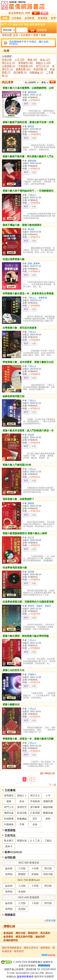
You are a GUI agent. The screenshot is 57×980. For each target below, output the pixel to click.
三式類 (22, 868)
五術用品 (10, 835)
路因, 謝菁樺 (34, 263)
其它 (35, 819)
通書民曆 (48, 801)
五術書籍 (16, 18)
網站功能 (21, 933)
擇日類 (48, 868)
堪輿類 (9, 874)
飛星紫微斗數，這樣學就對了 (18, 499)
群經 (48, 819)
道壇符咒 (22, 807)
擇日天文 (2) (9, 63)
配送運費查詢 (16, 13)
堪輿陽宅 (9, 796)
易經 (26, 25)
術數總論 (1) (36, 72)
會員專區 (8, 937)
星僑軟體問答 (11, 940)
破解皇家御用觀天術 (14, 396)
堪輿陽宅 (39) (26, 63)
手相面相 (35, 801)
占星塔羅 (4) (9, 66)
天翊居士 (32, 674)
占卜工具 (35, 841)
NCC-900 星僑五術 (29, 863)
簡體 (28, 13)
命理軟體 (29, 18)
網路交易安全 (31, 948)
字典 (22, 824)
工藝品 (48, 841)
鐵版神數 (48, 807)
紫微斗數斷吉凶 (11, 704)
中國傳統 (9, 824)
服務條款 (45, 948)
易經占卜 (22, 796)
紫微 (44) (32, 60)
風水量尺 (9, 841)
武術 (35, 824)
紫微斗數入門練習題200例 (17, 465)
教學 (37, 25)
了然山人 (32, 195)
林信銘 (31, 229)
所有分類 (51, 921)
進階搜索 (42, 30)
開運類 (22, 874)
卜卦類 (35, 868)
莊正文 (31, 538)
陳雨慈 (31, 503)
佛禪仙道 (9, 813)
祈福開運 (9, 819)
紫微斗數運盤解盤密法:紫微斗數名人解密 (25, 533)
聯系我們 (19, 951)
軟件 (43, 25)
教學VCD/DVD (13, 852)
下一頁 (52, 785)
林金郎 (31, 435)
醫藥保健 (48, 813)
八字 (10, 25)
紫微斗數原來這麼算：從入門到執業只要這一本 (28, 431)
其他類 (35, 874)
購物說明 (33, 933)
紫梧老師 (32, 92)
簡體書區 (10, 915)
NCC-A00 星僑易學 (29, 897)
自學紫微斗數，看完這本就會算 (20, 328)
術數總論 (22, 819)
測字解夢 (35, 807)
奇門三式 (9, 807)
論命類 (9, 868)
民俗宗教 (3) (40, 69)
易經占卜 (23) (43, 63)
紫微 (15, 25)
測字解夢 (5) (20, 72)
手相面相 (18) (26, 66)
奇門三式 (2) (43, 66)
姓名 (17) (45, 60)
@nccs (49, 973)
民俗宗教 (22, 813)
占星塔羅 (35, 813)
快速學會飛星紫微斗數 (15, 568)
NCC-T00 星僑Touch (29, 880)
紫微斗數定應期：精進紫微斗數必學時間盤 (26, 636)
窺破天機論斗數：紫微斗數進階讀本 (22, 225)
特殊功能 (48, 874)
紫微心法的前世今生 (14, 670)
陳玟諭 (31, 126)
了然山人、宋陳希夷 (37, 298)
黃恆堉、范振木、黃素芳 (40, 606)
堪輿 (32, 25)
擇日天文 (35, 796)
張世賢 (31, 572)
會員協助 (8, 933)
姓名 (21, 25)
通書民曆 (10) (23, 69)
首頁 (5, 18)
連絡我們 (40, 937)
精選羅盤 (43, 18)
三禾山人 (32, 469)
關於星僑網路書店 (12, 948)
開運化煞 (22, 841)
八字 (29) (20, 60)
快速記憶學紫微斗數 (14, 259)
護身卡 (9, 846)
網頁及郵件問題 (24, 937)
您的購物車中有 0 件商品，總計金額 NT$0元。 (29, 43)
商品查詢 (45, 933)
